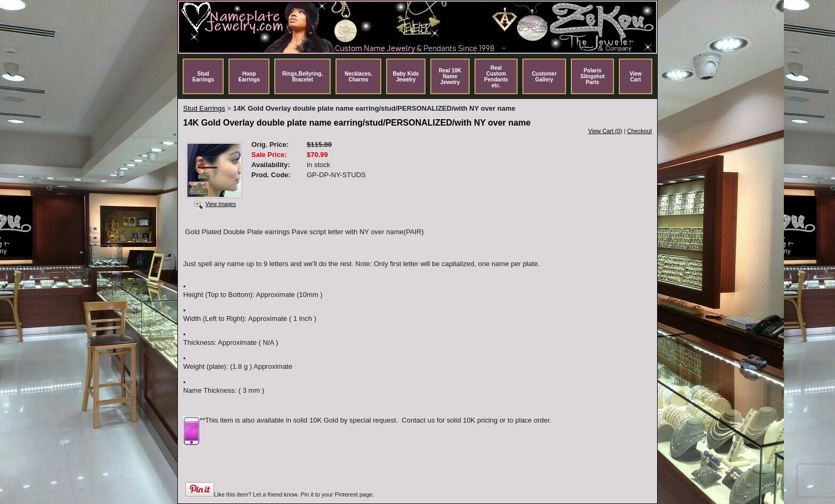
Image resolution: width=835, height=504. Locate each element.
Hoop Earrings (249, 77)
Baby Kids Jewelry (406, 77)
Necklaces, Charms (358, 77)
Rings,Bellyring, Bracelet (302, 77)
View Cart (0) (605, 131)
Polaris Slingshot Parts (593, 76)
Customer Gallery (545, 77)
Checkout (640, 131)
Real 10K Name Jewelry (450, 76)
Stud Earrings (203, 77)
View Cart (636, 77)
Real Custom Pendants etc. (496, 77)
